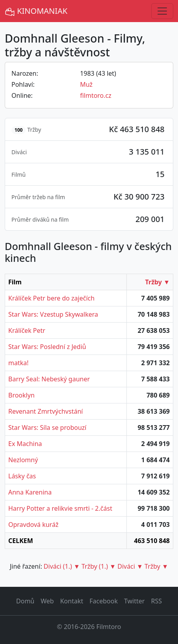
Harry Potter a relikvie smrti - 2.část (60, 508)
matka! (19, 363)
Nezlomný (23, 460)
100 (19, 130)
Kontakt (72, 601)
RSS (156, 601)
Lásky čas (22, 476)
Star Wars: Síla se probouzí (47, 427)
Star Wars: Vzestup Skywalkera (53, 314)
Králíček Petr (27, 330)
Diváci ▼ (130, 566)
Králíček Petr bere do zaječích (51, 298)
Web (47, 601)
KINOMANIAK (36, 11)
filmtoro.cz (96, 95)
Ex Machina (25, 444)
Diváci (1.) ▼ (62, 566)
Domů (25, 601)
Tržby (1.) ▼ (99, 566)
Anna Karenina (30, 492)
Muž (86, 84)
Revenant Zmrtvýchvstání (45, 411)
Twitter (134, 601)
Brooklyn (21, 395)
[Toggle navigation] (162, 11)
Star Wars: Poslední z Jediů (47, 347)
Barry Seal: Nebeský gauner (49, 379)
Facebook (104, 601)
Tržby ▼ (158, 282)
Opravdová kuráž (33, 525)
